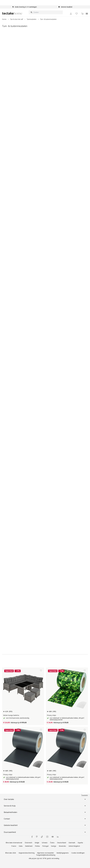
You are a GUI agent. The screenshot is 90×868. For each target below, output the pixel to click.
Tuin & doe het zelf (17, 19)
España (80, 843)
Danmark (72, 843)
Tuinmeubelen (32, 19)
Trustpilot (85, 795)
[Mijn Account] (71, 14)
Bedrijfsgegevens (63, 853)
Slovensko (62, 846)
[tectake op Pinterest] (37, 837)
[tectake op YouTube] (53, 837)
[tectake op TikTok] (42, 837)
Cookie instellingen (78, 853)
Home (4, 19)
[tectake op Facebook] (32, 837)
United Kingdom (74, 846)
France (14, 846)
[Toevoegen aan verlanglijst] (41, 670)
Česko (52, 843)
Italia (21, 846)
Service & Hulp (45, 806)
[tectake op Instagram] (47, 837)
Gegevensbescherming (27, 853)
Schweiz (45, 843)
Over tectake (45, 799)
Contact (45, 819)
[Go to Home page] (12, 13)
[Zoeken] (46, 12)
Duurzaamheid (45, 832)
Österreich (28, 843)
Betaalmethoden (45, 812)
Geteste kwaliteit (45, 825)
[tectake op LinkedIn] (58, 837)
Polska (37, 846)
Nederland (29, 846)
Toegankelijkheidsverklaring (46, 855)
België (37, 843)
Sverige (54, 846)
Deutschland (62, 843)
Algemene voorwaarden (46, 853)
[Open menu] (87, 12)
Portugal (45, 846)
